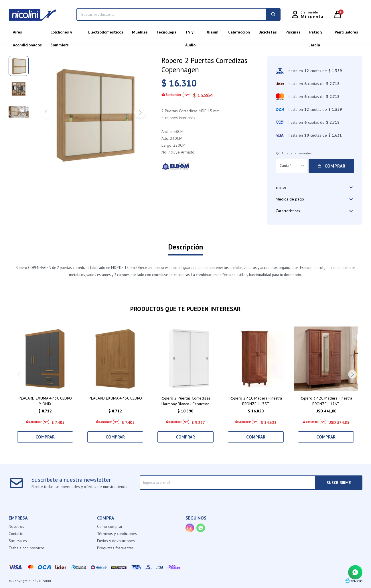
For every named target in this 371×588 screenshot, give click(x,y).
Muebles (140, 32)
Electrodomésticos (106, 32)
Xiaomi (213, 32)
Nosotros (16, 526)
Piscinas (293, 32)
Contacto (16, 534)
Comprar (335, 166)
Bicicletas (268, 32)
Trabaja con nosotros (27, 548)
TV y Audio (190, 34)
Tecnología (166, 32)
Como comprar (110, 526)
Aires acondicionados (27, 34)
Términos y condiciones (117, 534)
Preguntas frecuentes (115, 548)
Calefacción (239, 32)
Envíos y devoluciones (116, 541)
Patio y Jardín (316, 34)
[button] (140, 112)
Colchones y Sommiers (61, 34)
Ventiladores (346, 32)
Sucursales (18, 541)
